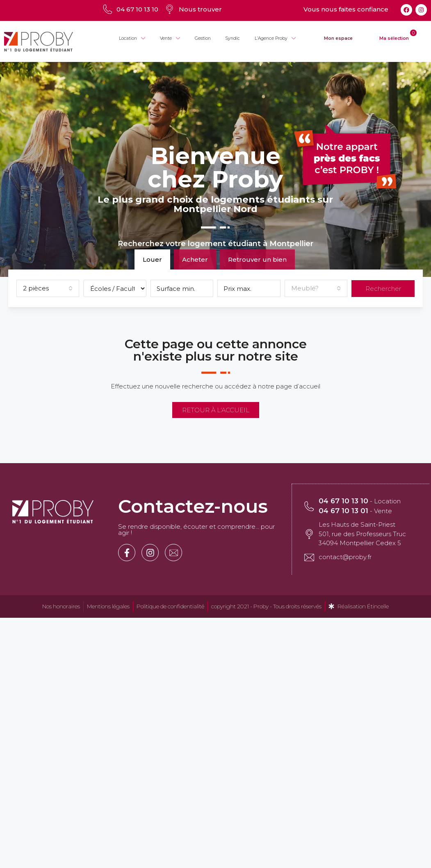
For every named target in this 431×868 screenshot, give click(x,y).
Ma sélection (394, 38)
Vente (170, 39)
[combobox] (48, 288)
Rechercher (383, 289)
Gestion (203, 38)
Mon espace (338, 38)
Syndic (233, 38)
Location (132, 39)
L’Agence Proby (275, 39)
